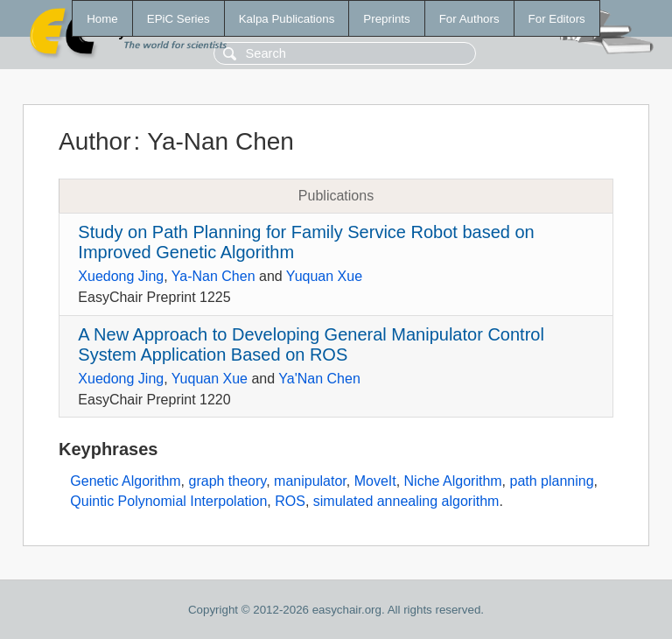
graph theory (228, 481)
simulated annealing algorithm (406, 501)
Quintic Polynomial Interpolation (168, 501)
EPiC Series (178, 19)
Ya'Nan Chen (319, 379)
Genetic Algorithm (125, 481)
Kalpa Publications (287, 19)
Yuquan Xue (324, 276)
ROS (290, 501)
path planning (552, 481)
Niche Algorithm (453, 481)
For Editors (557, 19)
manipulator (310, 481)
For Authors (469, 19)
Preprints (386, 19)
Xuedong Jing (121, 276)
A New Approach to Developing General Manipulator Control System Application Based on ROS (311, 344)
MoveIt (375, 481)
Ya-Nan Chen (213, 276)
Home (102, 19)
